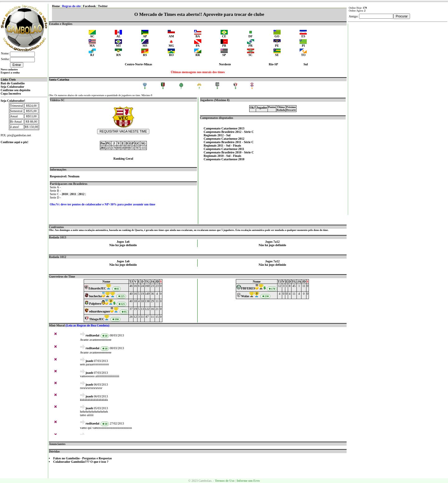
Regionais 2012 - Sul (217, 135)
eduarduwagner (100, 311)
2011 (73, 194)
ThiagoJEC (97, 319)
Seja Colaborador (12, 87)
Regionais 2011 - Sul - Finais (222, 145)
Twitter (103, 6)
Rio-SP (273, 64)
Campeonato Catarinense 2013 (224, 128)
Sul (306, 64)
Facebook (89, 6)
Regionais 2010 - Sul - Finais (223, 156)
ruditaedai (92, 335)
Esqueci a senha (10, 73)
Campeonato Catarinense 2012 (224, 139)
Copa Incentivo (11, 94)
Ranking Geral (123, 159)
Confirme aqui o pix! (14, 142)
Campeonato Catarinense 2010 (224, 159)
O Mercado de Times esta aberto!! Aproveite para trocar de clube (199, 14)
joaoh (89, 361)
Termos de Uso (224, 481)
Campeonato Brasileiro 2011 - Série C (229, 142)
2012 (82, 194)
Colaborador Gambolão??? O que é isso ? (81, 462)
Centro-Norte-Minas (138, 64)
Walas (245, 296)
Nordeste (225, 64)
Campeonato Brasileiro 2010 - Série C (229, 152)
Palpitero (95, 304)
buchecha (95, 296)
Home (56, 6)
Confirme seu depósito (16, 90)
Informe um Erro (248, 481)
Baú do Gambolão (13, 83)
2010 (65, 194)
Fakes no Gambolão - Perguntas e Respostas (82, 458)
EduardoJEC (97, 288)
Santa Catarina (59, 80)
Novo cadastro (9, 69)
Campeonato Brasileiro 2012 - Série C (229, 132)
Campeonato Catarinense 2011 (224, 149)
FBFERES (248, 288)
